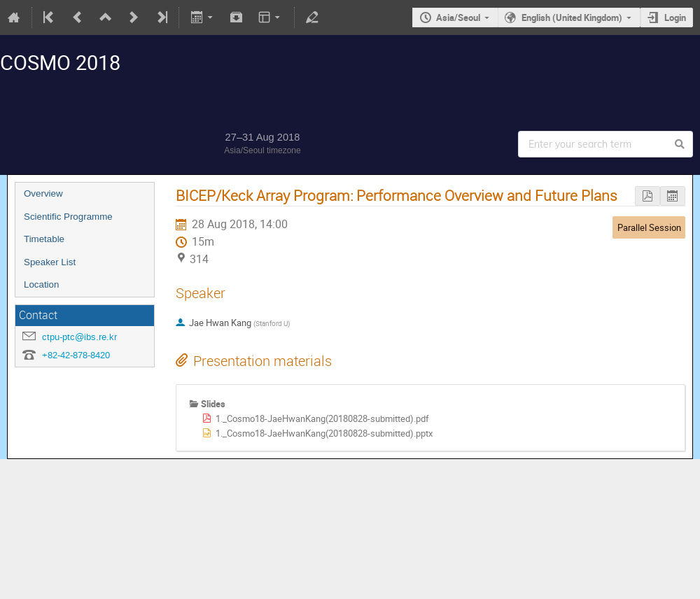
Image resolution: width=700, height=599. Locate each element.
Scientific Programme (68, 217)
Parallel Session (649, 227)
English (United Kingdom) (572, 17)
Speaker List (50, 262)
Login (675, 17)
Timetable (44, 239)
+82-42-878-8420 (76, 355)
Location (41, 284)
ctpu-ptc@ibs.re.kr (79, 337)
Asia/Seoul (458, 17)
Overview (43, 193)
